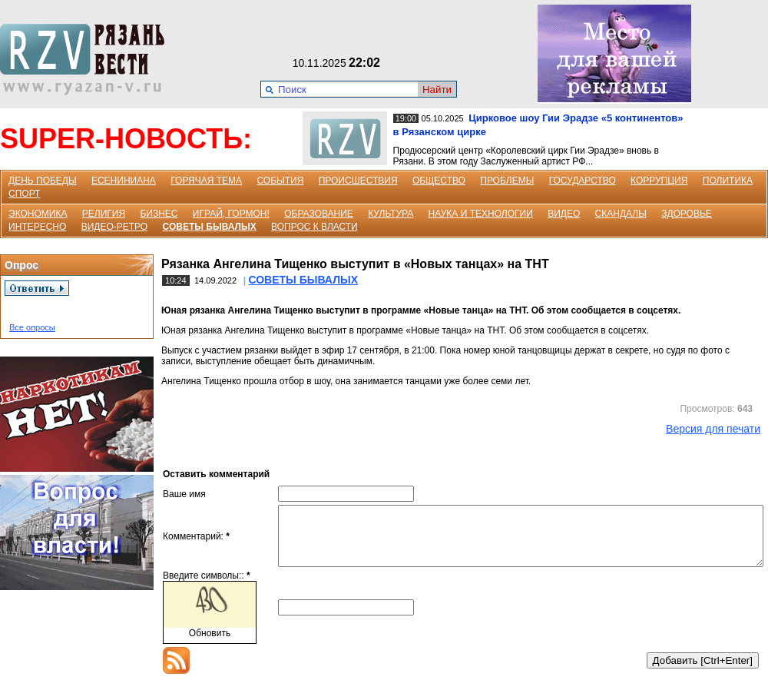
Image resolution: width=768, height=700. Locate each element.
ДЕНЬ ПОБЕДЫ (43, 181)
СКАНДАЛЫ (621, 214)
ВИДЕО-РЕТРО (115, 227)
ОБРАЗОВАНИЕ (319, 214)
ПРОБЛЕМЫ (507, 181)
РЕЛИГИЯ (104, 214)
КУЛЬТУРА (391, 214)
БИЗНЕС (159, 214)
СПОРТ (24, 194)
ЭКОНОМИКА (38, 214)
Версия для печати (713, 429)
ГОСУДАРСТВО (583, 181)
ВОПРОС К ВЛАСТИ (314, 227)
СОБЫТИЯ (280, 181)
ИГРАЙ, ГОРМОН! (231, 214)
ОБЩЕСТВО (439, 181)
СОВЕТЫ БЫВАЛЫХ (210, 227)
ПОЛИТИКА (728, 181)
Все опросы (32, 327)
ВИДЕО (564, 214)
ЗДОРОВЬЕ (687, 214)
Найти (437, 90)
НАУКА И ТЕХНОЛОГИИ (481, 214)
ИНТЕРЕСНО (37, 227)
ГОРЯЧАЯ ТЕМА (206, 181)
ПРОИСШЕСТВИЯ (358, 181)
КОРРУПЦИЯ (659, 181)
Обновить (210, 645)
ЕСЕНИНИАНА (124, 181)
